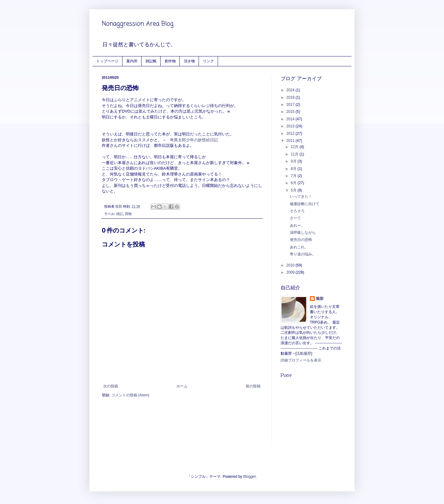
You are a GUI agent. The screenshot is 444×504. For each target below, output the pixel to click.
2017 (291, 105)
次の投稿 (111, 386)
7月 (294, 176)
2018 (291, 97)
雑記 (120, 214)
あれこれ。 (299, 247)
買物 (128, 214)
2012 (291, 134)
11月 (295, 154)
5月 (294, 190)
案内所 (132, 61)
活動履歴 (304, 353)
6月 (294, 183)
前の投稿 (253, 386)
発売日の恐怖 (301, 240)
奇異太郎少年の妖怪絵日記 (195, 140)
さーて (295, 218)
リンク (208, 61)
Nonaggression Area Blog (138, 24)
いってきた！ (301, 196)
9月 (294, 161)
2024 (291, 90)
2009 (291, 272)
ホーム (182, 386)
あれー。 (297, 225)
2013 (291, 126)
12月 (295, 147)
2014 (291, 119)
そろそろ (297, 211)
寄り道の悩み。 (303, 254)
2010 (291, 265)
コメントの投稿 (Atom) (130, 395)
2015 (291, 112)
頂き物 (189, 61)
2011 (291, 141)
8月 (294, 169)
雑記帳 (151, 61)
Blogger (250, 477)
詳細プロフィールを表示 (301, 360)
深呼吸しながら (303, 233)
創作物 (170, 61)
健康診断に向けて (305, 204)
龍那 (320, 299)
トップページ (107, 61)
